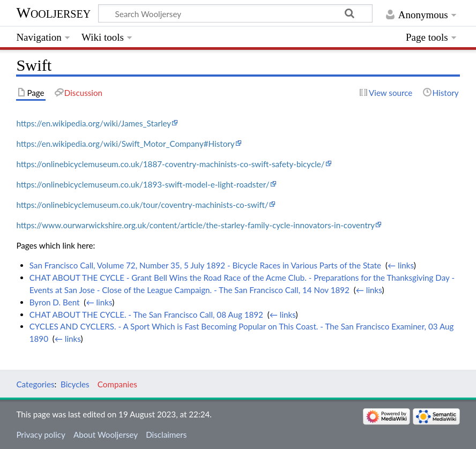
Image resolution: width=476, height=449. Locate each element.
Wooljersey (53, 13)
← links (401, 265)
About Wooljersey (106, 435)
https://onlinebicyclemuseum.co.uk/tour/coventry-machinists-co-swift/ (142, 205)
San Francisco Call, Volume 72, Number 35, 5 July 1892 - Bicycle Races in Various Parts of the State (205, 265)
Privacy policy (40, 435)
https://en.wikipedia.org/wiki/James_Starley (94, 123)
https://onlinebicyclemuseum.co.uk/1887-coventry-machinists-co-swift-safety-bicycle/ (170, 164)
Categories (35, 384)
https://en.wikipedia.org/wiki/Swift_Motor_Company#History (125, 144)
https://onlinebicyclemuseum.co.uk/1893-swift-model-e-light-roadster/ (143, 184)
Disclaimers (166, 435)
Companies (117, 384)
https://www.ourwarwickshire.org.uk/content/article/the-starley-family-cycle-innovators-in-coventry (195, 225)
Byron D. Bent (55, 302)
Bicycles (75, 384)
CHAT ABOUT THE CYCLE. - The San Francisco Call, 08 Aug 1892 (146, 315)
